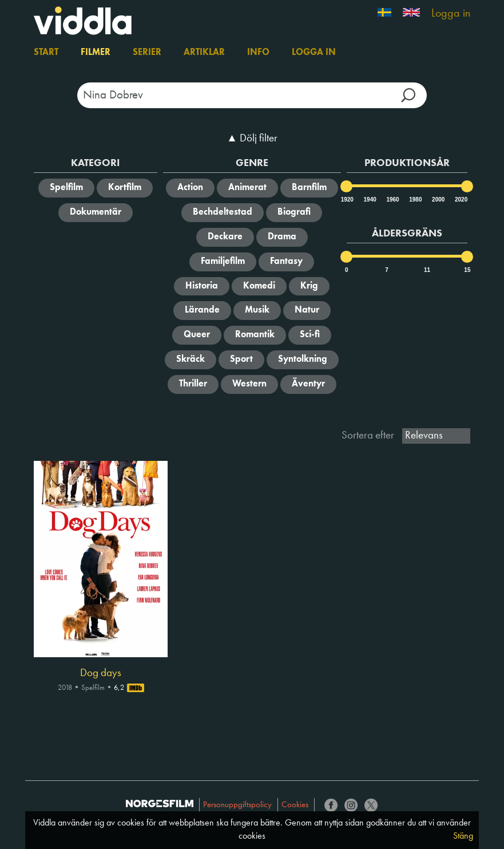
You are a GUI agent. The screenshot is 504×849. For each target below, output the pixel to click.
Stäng (463, 836)
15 (467, 270)
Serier (147, 53)
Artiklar (204, 53)
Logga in (451, 14)
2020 (461, 200)
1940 (370, 200)
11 (427, 270)
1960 (392, 200)
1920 (347, 200)
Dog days (101, 673)
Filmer (96, 53)
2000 (438, 200)
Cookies (295, 805)
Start (46, 53)
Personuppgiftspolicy (237, 805)
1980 (415, 200)
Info (258, 53)
